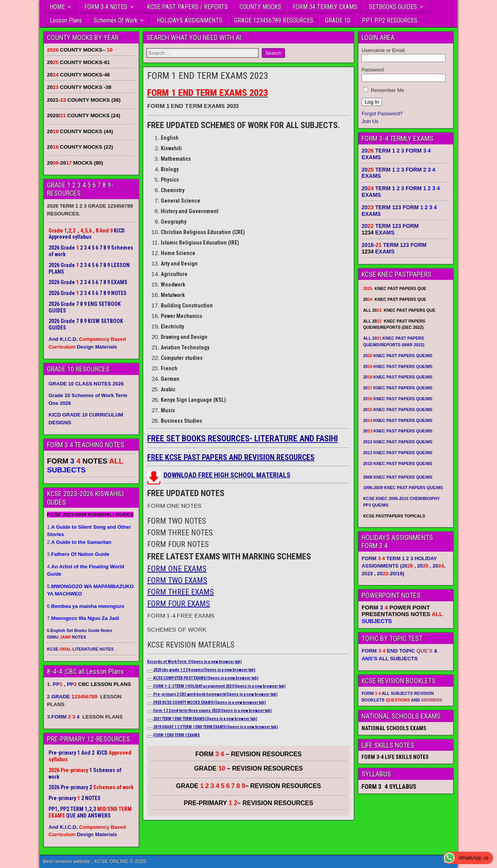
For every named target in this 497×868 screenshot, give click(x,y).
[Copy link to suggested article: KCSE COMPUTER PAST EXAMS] (150, 679)
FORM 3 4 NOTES (106, 7)
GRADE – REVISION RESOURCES (248, 786)
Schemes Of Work (116, 20)
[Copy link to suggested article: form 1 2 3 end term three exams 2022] (150, 712)
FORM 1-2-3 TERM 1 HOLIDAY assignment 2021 (220, 686)
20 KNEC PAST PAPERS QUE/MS (398, 356)
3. (78, 554)
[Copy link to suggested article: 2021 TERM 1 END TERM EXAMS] (150, 720)
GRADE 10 (338, 20)
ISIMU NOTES (67, 637)
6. (86, 606)
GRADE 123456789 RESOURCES (274, 20)
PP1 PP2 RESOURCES (390, 20)
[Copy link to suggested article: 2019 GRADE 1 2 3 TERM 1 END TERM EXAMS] (150, 728)
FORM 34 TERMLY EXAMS (325, 7)
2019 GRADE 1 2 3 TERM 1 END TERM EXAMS (216, 727)
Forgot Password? (382, 114)
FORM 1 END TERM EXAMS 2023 (208, 76)
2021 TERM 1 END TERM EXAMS (205, 719)
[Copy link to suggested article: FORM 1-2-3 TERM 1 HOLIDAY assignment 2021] (150, 687)
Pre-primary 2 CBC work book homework (215, 694)
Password (373, 70)
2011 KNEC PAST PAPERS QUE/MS (398, 453)
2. (79, 542)
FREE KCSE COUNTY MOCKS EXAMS (210, 702)
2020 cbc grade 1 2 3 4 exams (204, 670)
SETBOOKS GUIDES (393, 7)
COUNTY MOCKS (260, 7)
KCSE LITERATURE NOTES (80, 649)
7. (83, 618)
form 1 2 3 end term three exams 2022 (213, 711)
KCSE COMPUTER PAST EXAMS (206, 678)
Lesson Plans (66, 20)
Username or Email (383, 50)
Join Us (370, 121)
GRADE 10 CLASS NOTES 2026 (86, 384)
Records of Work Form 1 (195, 662)
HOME (57, 7)
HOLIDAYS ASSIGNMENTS (190, 20)
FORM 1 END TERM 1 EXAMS (177, 735)
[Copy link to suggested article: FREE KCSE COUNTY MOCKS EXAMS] (150, 704)
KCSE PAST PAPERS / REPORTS (187, 7)
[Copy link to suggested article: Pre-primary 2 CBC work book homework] (150, 696)
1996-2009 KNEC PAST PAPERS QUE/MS (403, 488)
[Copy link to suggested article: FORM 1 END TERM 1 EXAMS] (150, 736)
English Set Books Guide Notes (81, 630)
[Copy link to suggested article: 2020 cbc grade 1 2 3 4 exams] (150, 671)
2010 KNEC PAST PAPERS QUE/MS (398, 464)
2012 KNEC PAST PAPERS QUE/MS (398, 442)
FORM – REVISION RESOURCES (248, 754)
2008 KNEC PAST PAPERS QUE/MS (398, 477)
